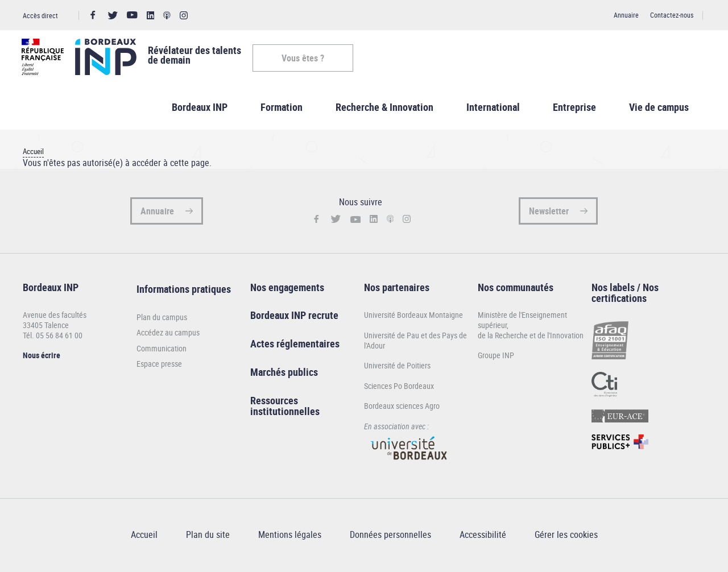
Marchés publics (284, 374)
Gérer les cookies (566, 537)
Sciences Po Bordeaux (399, 387)
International (493, 109)
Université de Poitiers (397, 368)
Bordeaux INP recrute (294, 317)
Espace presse (159, 366)
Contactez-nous (672, 15)
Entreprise (574, 109)
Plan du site (208, 537)
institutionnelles (285, 413)
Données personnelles (390, 537)
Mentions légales (290, 537)
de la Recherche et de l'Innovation (531, 337)
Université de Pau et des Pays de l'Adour (415, 342)
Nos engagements (287, 289)
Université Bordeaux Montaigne (413, 317)
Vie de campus (659, 109)
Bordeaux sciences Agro (402, 408)
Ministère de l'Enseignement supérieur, (522, 322)
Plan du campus (162, 319)
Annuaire (626, 15)
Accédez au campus (168, 335)
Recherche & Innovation (384, 109)
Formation (282, 109)
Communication (162, 350)
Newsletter (549, 213)
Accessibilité (483, 537)
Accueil (33, 154)
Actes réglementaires (295, 346)
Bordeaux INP (200, 109)
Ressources (274, 402)
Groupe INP (496, 357)
